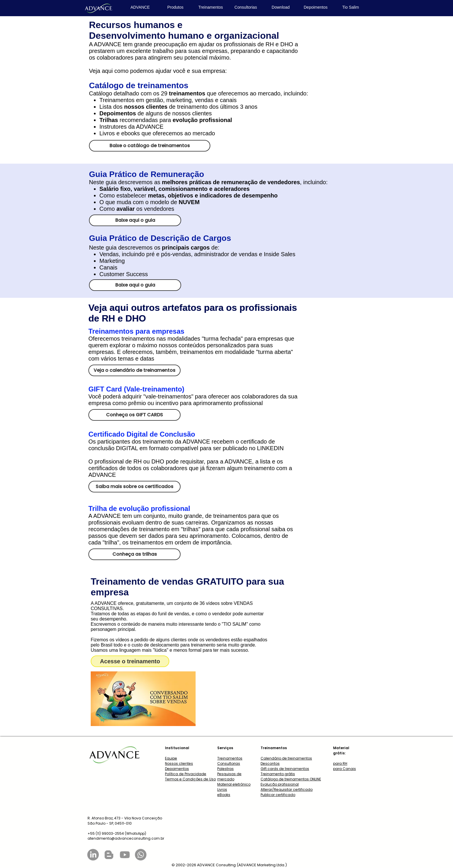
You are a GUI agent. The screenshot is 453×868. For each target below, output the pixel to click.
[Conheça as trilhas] (134, 554)
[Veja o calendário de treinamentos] (134, 370)
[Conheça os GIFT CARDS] (134, 415)
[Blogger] (109, 855)
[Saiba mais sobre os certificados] (134, 487)
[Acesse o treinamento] (130, 661)
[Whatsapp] (141, 855)
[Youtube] (125, 855)
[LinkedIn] (93, 855)
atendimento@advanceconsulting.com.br (126, 838)
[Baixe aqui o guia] (135, 220)
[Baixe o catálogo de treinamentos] (150, 146)
